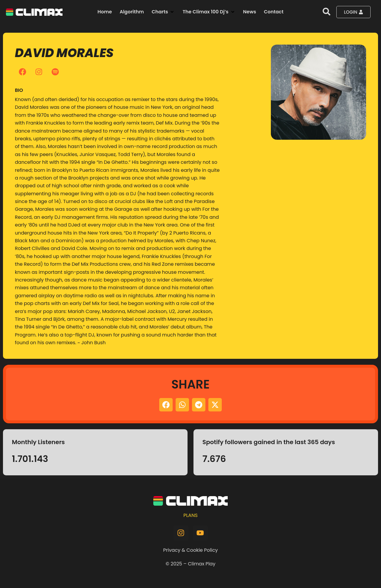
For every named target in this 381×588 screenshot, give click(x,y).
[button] (163, 12)
